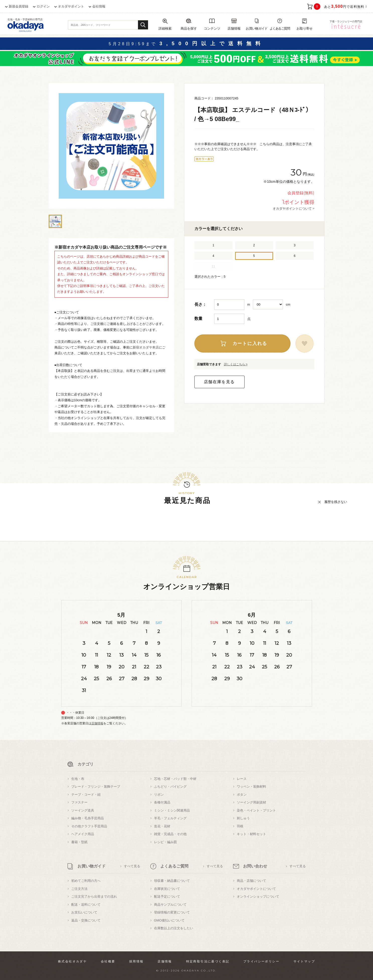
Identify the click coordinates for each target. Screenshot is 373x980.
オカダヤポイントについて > (293, 208)
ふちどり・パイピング (170, 787)
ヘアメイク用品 (83, 834)
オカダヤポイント (71, 6)
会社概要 (108, 961)
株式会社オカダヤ (72, 961)
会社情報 (99, 6)
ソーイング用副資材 (251, 802)
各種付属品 (162, 802)
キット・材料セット (251, 834)
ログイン (43, 6)
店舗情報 (97, 723)
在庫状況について (167, 889)
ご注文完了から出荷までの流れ (94, 897)
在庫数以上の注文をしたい (174, 928)
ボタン (242, 795)
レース (242, 779)
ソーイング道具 (83, 810)
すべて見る (132, 866)
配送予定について (167, 897)
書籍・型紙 (79, 842)
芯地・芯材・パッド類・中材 (175, 779)
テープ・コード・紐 (86, 795)
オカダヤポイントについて (256, 889)
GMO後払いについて (169, 920)
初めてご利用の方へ (86, 881)
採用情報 (136, 961)
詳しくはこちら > (236, 364)
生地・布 (78, 779)
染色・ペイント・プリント (256, 810)
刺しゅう (243, 818)
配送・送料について (86, 905)
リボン (159, 795)
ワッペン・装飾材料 (251, 787)
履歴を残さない (336, 502)
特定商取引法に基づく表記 (208, 961)
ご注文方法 (79, 889)
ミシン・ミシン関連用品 (172, 810)
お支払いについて (84, 912)
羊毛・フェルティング (170, 818)
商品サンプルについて (170, 905)
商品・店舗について (251, 881)
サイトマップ (304, 961)
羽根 (240, 826)
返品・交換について (86, 920)
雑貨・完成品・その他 (170, 834)
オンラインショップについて (258, 897)
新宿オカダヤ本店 (146, 347)
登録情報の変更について (172, 912)
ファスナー (79, 802)
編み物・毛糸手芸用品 (88, 818)
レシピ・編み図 (165, 842)
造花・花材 (162, 826)
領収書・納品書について (172, 881)
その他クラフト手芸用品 (89, 826)
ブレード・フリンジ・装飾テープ (96, 787)
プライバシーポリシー (261, 961)
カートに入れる (250, 343)
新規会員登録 (19, 6)
